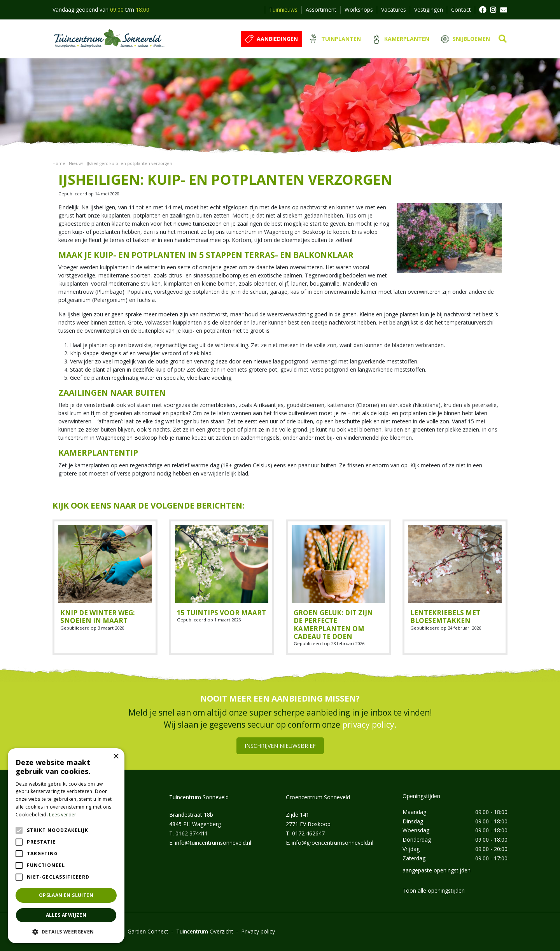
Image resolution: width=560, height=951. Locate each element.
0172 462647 (308, 833)
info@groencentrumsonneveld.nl (332, 843)
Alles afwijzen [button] (66, 915)
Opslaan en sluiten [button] (66, 895)
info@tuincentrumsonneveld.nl (213, 843)
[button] (66, 932)
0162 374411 (192, 833)
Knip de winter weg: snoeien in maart (98, 617)
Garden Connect (148, 931)
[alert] (66, 846)
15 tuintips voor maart (221, 613)
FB (482, 10)
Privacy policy (258, 931)
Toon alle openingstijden (434, 890)
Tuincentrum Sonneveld (199, 797)
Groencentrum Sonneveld (318, 797)
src (503, 39)
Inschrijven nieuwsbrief (280, 746)
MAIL (504, 10)
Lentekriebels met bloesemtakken (445, 617)
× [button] (116, 757)
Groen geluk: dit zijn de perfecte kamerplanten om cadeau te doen (333, 625)
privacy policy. (369, 725)
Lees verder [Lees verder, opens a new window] (63, 815)
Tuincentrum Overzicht (205, 931)
